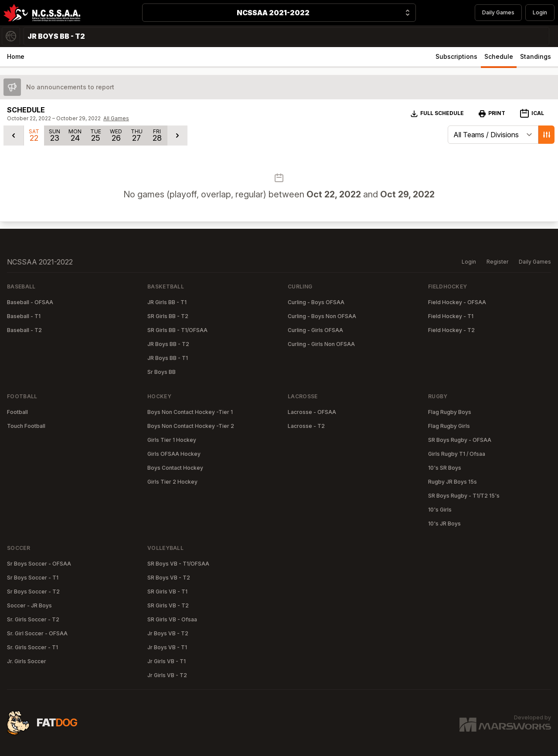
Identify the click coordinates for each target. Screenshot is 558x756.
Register (497, 262)
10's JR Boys (444, 524)
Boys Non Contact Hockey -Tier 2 (191, 426)
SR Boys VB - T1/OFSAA (178, 564)
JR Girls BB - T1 (167, 302)
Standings (536, 56)
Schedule (499, 56)
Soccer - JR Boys (29, 605)
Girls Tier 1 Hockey (172, 440)
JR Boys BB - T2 (168, 344)
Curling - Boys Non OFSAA (322, 316)
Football (17, 412)
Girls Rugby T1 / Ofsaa (457, 454)
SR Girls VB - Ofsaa (172, 619)
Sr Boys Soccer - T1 (33, 578)
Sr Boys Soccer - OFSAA (39, 564)
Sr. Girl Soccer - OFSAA (37, 633)
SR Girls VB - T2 (168, 605)
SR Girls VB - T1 (167, 592)
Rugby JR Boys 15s (453, 482)
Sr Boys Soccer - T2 (33, 592)
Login (540, 12)
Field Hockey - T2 (451, 330)
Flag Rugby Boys (450, 412)
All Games (116, 118)
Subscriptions (456, 56)
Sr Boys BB (162, 372)
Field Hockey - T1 (451, 316)
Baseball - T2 (24, 330)
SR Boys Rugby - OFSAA (460, 440)
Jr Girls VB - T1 (167, 661)
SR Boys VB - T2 (169, 578)
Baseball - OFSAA (30, 302)
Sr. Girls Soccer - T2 (33, 619)
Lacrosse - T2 (306, 426)
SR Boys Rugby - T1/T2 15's (464, 496)
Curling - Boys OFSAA (316, 302)
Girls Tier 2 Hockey (172, 482)
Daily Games (498, 12)
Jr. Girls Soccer (27, 661)
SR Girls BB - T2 (168, 316)
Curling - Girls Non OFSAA (321, 344)
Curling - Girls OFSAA (315, 330)
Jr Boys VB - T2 (168, 633)
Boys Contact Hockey (175, 468)
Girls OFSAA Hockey (174, 454)
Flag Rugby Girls (449, 426)
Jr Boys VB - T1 (167, 647)
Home (16, 56)
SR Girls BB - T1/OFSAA (177, 330)
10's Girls (440, 510)
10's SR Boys (445, 468)
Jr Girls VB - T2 (167, 675)
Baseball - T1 (24, 316)
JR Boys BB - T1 (168, 358)
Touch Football (26, 426)
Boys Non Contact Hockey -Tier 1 (190, 412)
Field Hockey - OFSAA (457, 302)
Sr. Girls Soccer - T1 (32, 647)
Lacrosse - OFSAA (312, 412)
